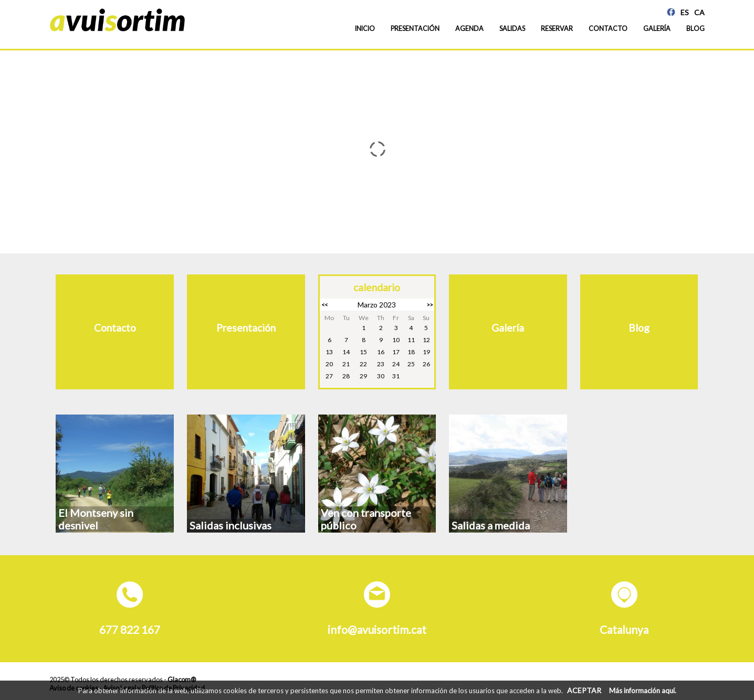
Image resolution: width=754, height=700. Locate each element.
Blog (695, 29)
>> (430, 305)
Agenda (469, 29)
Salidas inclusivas (231, 525)
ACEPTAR (584, 690)
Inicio (365, 29)
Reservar (557, 29)
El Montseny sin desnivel (96, 519)
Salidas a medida (491, 525)
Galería (657, 29)
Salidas (512, 29)
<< (324, 305)
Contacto (608, 29)
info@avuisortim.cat (377, 629)
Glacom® (182, 680)
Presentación (415, 29)
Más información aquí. (643, 691)
